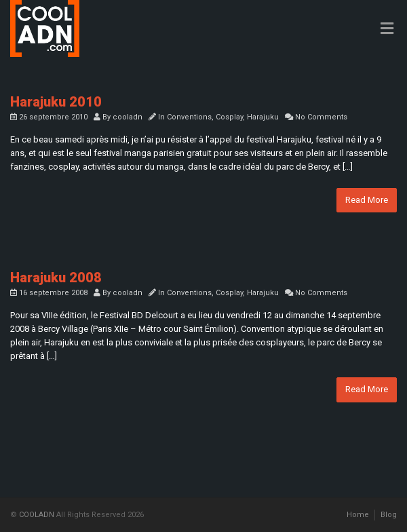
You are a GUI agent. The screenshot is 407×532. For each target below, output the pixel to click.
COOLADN (37, 515)
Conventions (189, 117)
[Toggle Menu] (387, 29)
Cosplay (229, 117)
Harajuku (263, 117)
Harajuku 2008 (56, 278)
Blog (389, 515)
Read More (367, 200)
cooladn (128, 117)
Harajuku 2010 (56, 102)
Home (358, 515)
